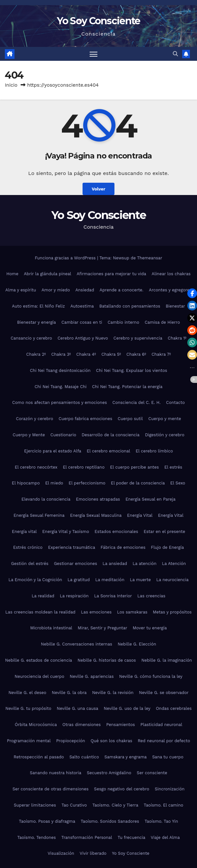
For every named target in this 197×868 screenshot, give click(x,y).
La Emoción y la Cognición (35, 580)
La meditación (110, 580)
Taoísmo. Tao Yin (161, 821)
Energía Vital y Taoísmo (66, 532)
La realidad (43, 596)
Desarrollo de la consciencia (110, 435)
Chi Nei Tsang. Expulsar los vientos (132, 370)
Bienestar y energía (36, 322)
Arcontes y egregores (170, 290)
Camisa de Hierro (162, 322)
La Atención (174, 564)
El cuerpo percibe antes (134, 467)
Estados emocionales (116, 532)
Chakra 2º (36, 354)
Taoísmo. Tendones (36, 837)
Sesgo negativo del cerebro (122, 789)
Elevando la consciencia (46, 499)
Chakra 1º (177, 338)
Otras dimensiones (81, 725)
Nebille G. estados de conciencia (39, 660)
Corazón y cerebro (35, 419)
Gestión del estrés (30, 564)
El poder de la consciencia (138, 483)
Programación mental (29, 741)
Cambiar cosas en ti (82, 322)
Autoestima (82, 306)
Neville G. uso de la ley (127, 708)
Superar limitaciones (35, 805)
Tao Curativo (74, 805)
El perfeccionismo (87, 483)
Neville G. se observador (164, 693)
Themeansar (150, 258)
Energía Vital (140, 515)
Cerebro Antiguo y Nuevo (83, 338)
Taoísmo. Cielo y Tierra (115, 805)
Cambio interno (123, 322)
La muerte (140, 580)
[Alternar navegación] (94, 54)
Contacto (175, 402)
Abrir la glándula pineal (48, 274)
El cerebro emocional (108, 451)
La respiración (74, 596)
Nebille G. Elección (137, 644)
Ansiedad (85, 290)
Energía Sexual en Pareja (150, 499)
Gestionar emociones (75, 564)
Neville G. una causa (78, 708)
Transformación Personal (87, 837)
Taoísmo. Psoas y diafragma (47, 821)
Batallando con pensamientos (130, 306)
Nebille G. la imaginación (167, 660)
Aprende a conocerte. (122, 290)
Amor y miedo (56, 290)
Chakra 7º (161, 354)
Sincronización (170, 789)
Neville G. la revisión (113, 693)
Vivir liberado (93, 853)
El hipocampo (26, 483)
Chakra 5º (111, 354)
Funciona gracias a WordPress (66, 258)
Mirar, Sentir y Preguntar (102, 628)
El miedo (54, 483)
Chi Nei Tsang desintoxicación (60, 370)
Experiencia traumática (72, 547)
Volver (98, 189)
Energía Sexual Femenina (39, 515)
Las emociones (96, 612)
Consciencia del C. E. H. (136, 402)
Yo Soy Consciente (98, 21)
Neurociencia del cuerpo (39, 676)
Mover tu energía (150, 628)
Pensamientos (120, 725)
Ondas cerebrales (174, 708)
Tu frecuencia (132, 837)
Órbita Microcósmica (36, 725)
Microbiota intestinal (51, 628)
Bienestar (175, 306)
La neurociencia (172, 580)
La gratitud (79, 580)
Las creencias (151, 596)
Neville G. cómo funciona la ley (151, 676)
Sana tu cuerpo (168, 757)
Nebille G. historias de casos (107, 660)
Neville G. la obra (69, 693)
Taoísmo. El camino (163, 805)
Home (12, 274)
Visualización (61, 853)
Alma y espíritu (21, 290)
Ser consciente (152, 773)
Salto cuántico (84, 757)
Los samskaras (132, 612)
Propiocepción (71, 741)
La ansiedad (115, 564)
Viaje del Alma (165, 837)
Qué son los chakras (111, 741)
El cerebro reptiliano (84, 467)
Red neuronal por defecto (164, 741)
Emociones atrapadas (98, 499)
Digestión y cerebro (165, 435)
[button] (175, 54)
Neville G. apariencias (92, 676)
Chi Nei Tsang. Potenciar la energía (127, 387)
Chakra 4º (86, 354)
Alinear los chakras (171, 274)
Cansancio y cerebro (31, 338)
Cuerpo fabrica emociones (85, 419)
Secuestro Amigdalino (109, 773)
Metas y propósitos (172, 612)
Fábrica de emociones (123, 547)
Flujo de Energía (167, 547)
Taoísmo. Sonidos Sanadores (110, 821)
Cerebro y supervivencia (138, 338)
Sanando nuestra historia (56, 773)
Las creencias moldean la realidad (40, 612)
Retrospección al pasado (39, 757)
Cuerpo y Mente (29, 435)
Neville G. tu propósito (28, 708)
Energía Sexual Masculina (96, 515)
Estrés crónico (28, 547)
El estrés (173, 467)
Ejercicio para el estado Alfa (53, 451)
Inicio (11, 85)
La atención (144, 564)
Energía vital (24, 532)
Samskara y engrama (126, 757)
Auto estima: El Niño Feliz (38, 306)
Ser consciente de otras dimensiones (51, 789)
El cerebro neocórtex (36, 467)
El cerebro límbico (154, 451)
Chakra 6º (136, 354)
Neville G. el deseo (27, 693)
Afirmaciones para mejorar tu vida (112, 274)
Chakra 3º (61, 354)
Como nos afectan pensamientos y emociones (60, 402)
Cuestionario (63, 435)
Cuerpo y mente (165, 419)
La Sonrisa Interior (113, 596)
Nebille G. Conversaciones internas (77, 644)
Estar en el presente (164, 532)
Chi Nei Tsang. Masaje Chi (60, 387)
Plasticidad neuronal (161, 725)
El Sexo (178, 483)
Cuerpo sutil (130, 419)
